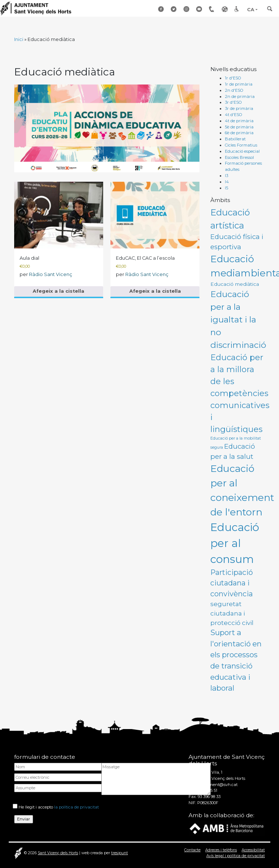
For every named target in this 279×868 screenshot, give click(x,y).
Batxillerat (235, 139)
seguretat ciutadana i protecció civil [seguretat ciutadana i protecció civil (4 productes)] (232, 613)
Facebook (162, 9)
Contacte (192, 850)
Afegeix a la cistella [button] (58, 291)
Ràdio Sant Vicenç (51, 274)
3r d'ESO (233, 102)
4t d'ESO (234, 115)
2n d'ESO (234, 90)
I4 (227, 182)
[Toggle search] (270, 11)
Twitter (174, 9)
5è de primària (239, 127)
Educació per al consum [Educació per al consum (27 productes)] (235, 543)
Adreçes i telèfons (213, 9)
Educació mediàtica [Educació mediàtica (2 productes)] (235, 284)
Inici (19, 39)
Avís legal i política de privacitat (236, 856)
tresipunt (120, 853)
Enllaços (225, 9)
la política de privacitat (76, 807)
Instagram (187, 9)
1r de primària (239, 84)
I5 (227, 188)
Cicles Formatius (241, 145)
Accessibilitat (238, 9)
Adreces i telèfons (221, 850)
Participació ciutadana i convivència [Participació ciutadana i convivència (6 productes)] (232, 583)
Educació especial (242, 151)
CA (251, 10)
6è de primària (239, 133)
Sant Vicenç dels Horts (58, 853)
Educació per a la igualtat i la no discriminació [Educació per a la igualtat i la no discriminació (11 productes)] (238, 319)
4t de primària (239, 121)
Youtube (200, 9)
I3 (227, 176)
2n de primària (240, 96)
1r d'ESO (233, 78)
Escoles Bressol (239, 157)
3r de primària (239, 108)
